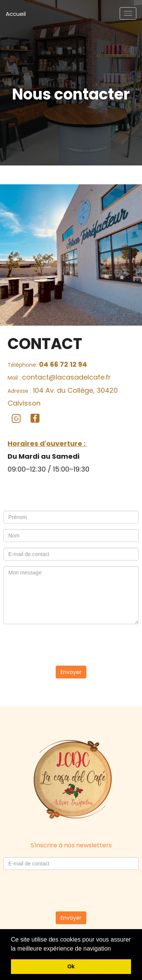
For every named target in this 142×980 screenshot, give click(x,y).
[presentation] (71, 645)
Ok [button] (71, 966)
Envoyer (71, 672)
